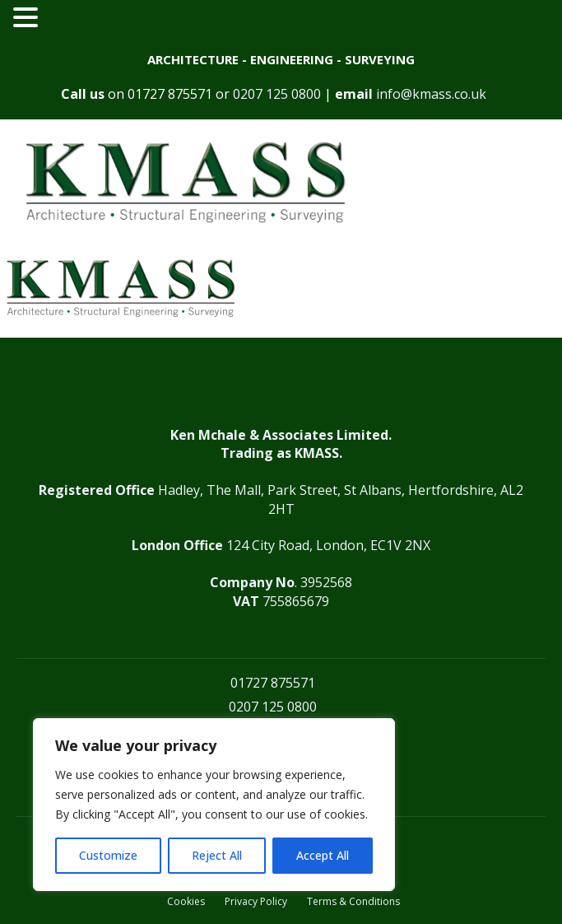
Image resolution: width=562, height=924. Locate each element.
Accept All (323, 855)
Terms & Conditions (353, 902)
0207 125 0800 (277, 94)
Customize (108, 855)
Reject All (217, 855)
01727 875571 (170, 94)
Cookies (186, 902)
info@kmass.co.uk (431, 94)
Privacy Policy (256, 902)
